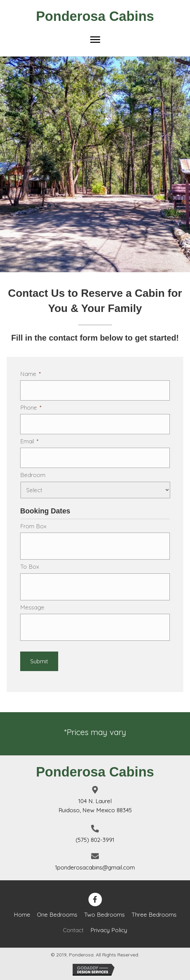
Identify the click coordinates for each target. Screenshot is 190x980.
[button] (95, 899)
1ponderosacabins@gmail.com (95, 867)
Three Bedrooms (154, 914)
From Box (33, 526)
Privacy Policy (109, 930)
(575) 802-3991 (95, 840)
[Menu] (95, 40)
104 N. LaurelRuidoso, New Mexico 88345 (95, 805)
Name (30, 374)
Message (32, 607)
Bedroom (33, 475)
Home (22, 914)
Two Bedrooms (104, 914)
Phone (31, 407)
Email (29, 441)
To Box (30, 566)
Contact (73, 930)
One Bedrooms (57, 914)
